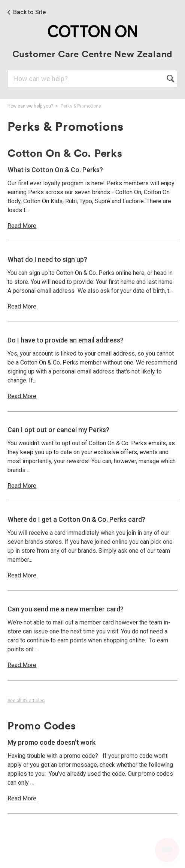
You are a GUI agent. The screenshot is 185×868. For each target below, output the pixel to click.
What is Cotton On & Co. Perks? (55, 170)
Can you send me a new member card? (66, 609)
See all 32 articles (26, 701)
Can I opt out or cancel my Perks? (58, 430)
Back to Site (29, 12)
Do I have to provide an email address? (66, 340)
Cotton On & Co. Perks (65, 153)
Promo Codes (42, 725)
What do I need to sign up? (47, 259)
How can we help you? (30, 106)
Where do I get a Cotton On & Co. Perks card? (76, 519)
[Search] (92, 79)
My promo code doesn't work (51, 742)
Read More (22, 226)
